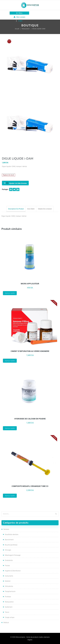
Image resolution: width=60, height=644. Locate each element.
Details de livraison (45, 209)
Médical (6, 623)
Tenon (7, 612)
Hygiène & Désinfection (13, 571)
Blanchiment (9, 540)
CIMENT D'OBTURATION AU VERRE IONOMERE (30, 351)
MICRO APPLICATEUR (30, 284)
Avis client (31, 209)
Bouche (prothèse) (11, 545)
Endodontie (9, 560)
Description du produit (16, 209)
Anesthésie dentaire (12, 534)
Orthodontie (9, 586)
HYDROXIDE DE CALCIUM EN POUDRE (30, 419)
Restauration (26, 29)
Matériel (8, 581)
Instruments (9, 576)
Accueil (17, 29)
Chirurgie (8, 550)
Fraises (7, 566)
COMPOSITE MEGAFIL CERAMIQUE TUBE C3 (30, 486)
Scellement (9, 607)
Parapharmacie (10, 591)
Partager (5, 189)
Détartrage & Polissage (13, 555)
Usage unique (10, 617)
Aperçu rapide (10, 293)
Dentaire (6, 529)
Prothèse (8, 597)
